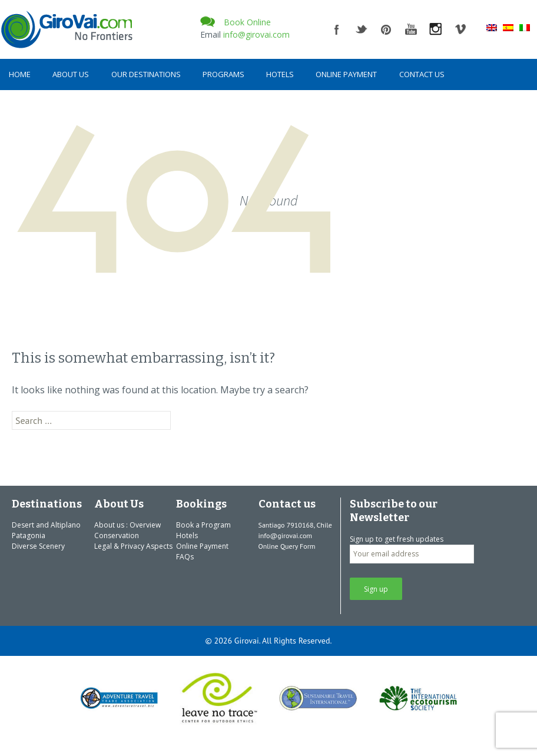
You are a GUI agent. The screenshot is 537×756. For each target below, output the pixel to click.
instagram (436, 29)
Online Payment (346, 74)
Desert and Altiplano (46, 525)
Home (20, 74)
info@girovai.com (256, 34)
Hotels (280, 74)
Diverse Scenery (38, 546)
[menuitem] (492, 27)
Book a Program (203, 525)
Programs (223, 74)
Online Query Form (287, 546)
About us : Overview (127, 525)
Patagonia (29, 535)
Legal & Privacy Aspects (133, 546)
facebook (337, 29)
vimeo (460, 29)
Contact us (422, 74)
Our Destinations (146, 74)
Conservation (117, 535)
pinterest (386, 29)
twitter (362, 29)
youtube (411, 29)
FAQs (185, 557)
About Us (71, 74)
